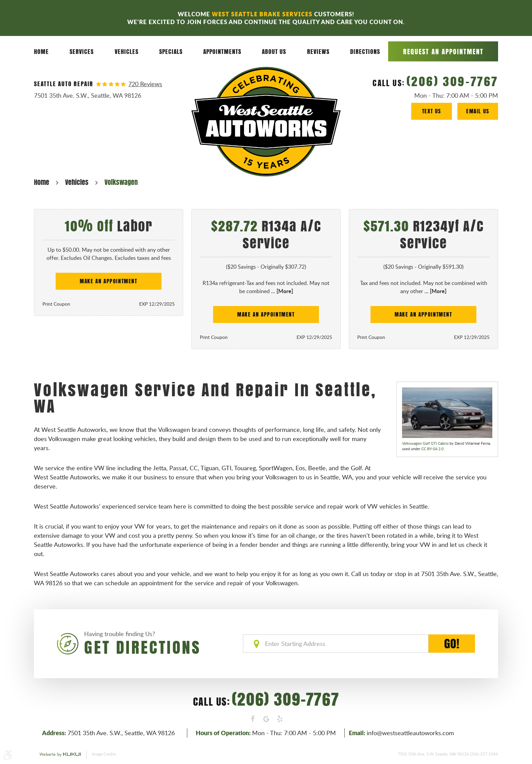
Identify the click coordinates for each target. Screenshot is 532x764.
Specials (171, 51)
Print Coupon (56, 304)
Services (82, 51)
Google (266, 719)
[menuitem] (41, 52)
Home (41, 51)
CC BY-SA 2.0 (432, 449)
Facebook (252, 719)
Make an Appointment (108, 281)
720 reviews (145, 84)
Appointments (222, 51)
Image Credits (104, 754)
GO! (452, 644)
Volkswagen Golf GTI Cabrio (425, 443)
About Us (274, 51)
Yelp (280, 719)
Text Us (432, 111)
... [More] (281, 291)
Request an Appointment (443, 51)
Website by (60, 755)
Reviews (318, 51)
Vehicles (127, 51)
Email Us (478, 111)
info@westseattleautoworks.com (410, 733)
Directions (365, 51)
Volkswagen (121, 182)
